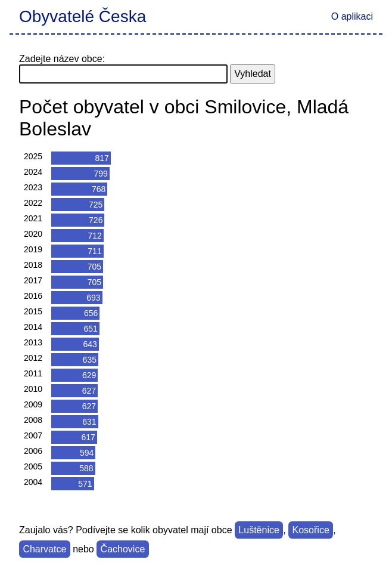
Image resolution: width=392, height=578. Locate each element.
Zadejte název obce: (62, 59)
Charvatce (44, 549)
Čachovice (123, 549)
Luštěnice (259, 530)
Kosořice (311, 530)
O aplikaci (352, 16)
